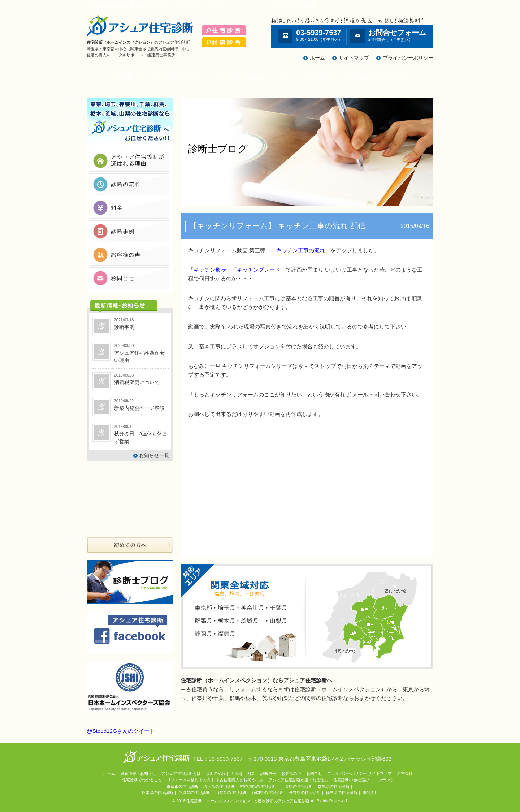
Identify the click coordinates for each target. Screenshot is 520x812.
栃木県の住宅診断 (157, 792)
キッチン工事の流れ (301, 250)
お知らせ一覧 (154, 456)
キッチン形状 (210, 270)
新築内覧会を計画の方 (242, 78)
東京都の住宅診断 (182, 786)
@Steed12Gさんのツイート (121, 731)
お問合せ (314, 773)
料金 (251, 773)
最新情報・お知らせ (138, 773)
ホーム (317, 58)
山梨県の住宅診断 (231, 792)
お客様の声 (291, 773)
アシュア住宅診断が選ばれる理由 (298, 780)
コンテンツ (384, 780)
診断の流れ (216, 773)
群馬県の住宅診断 (334, 786)
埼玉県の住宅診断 (219, 786)
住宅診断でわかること (180, 78)
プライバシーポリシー (408, 58)
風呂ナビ (370, 792)
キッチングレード (259, 270)
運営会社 (405, 773)
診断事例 (268, 773)
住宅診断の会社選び (351, 780)
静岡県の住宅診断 (268, 792)
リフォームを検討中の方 (307, 78)
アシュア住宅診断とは (118, 78)
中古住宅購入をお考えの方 (376, 78)
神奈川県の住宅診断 (258, 786)
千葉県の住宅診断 (297, 786)
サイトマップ (354, 58)
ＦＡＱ (237, 773)
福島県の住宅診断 (342, 792)
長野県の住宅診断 (305, 792)
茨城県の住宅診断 (194, 792)
